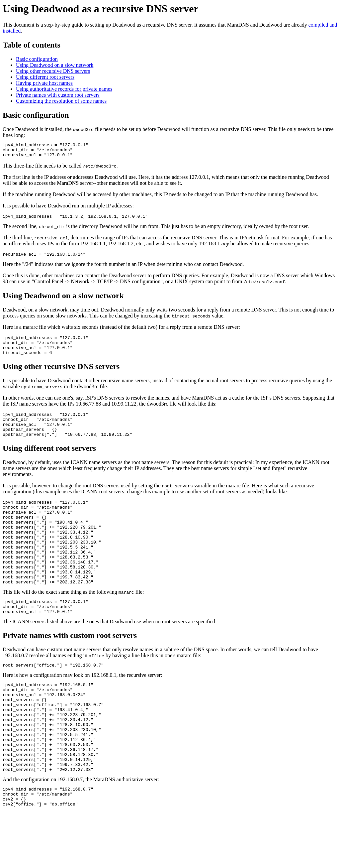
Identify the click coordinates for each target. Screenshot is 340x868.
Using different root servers (45, 77)
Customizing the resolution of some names (61, 101)
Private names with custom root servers (58, 95)
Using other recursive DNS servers (53, 71)
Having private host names (44, 83)
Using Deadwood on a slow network (55, 65)
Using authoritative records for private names (64, 89)
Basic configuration (37, 59)
